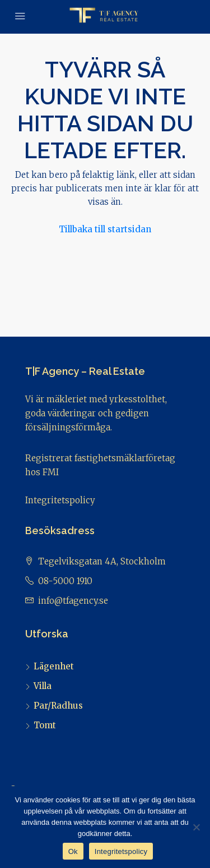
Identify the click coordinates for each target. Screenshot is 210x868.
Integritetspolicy (60, 500)
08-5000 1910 (65, 581)
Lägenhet (54, 666)
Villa (43, 686)
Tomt (45, 725)
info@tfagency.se (73, 601)
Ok (73, 851)
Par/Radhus (58, 706)
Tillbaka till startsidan (105, 229)
